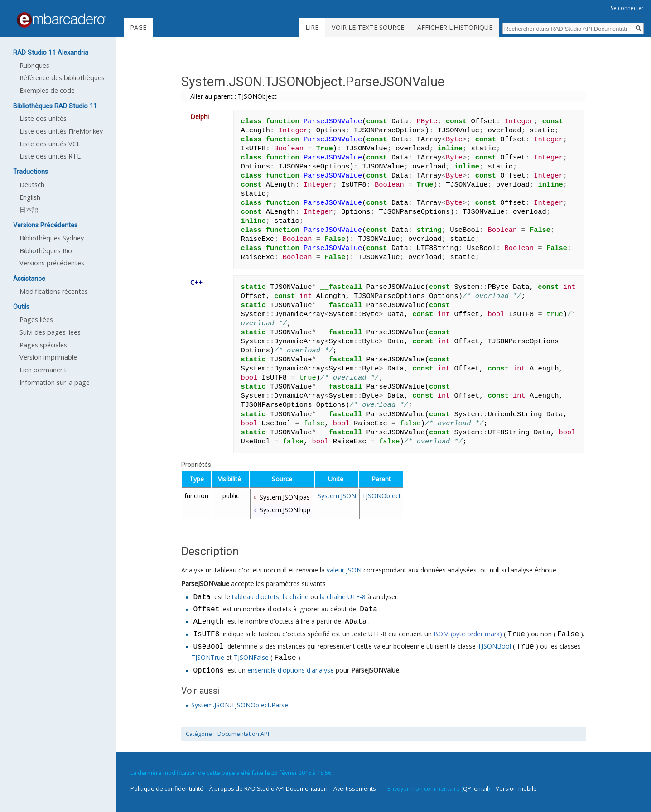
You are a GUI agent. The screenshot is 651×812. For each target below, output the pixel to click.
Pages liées (36, 320)
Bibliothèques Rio (46, 251)
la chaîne (296, 598)
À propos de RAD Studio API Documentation (268, 788)
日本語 (29, 209)
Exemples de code (47, 90)
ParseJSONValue (205, 584)
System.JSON (337, 496)
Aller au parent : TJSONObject (234, 96)
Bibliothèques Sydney (52, 238)
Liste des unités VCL (50, 144)
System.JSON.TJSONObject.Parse (240, 705)
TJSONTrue (208, 658)
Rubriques (34, 65)
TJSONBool (494, 647)
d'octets (267, 598)
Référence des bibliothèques (62, 78)
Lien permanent (43, 370)
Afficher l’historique (455, 27)
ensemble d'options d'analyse (291, 671)
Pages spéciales (43, 345)
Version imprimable (48, 357)
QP (467, 788)
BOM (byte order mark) (468, 635)
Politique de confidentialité (167, 788)
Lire (312, 27)
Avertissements (355, 788)
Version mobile (516, 788)
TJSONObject (381, 496)
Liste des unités (43, 118)
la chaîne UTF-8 (343, 598)
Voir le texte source (368, 27)
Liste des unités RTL (50, 156)
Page (138, 27)
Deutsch (32, 185)
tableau (243, 598)
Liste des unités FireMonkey (61, 131)
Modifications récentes (54, 291)
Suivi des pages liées (50, 332)
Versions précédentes (52, 263)
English (30, 197)
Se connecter (627, 8)
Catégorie (199, 734)
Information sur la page (55, 382)
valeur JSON (344, 570)
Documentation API (243, 734)
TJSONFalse (251, 658)
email (481, 788)
